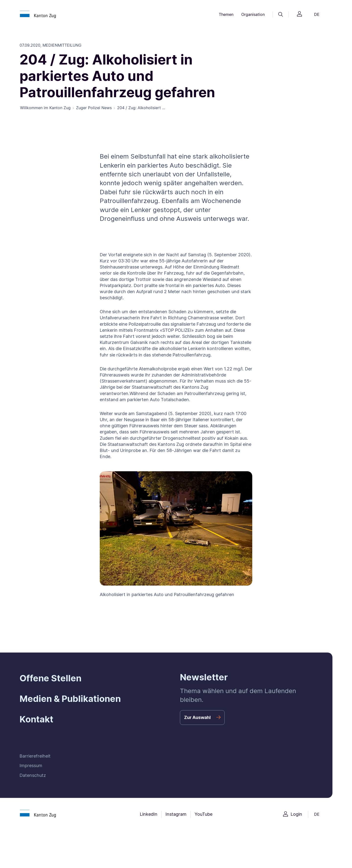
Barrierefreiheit (35, 756)
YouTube (203, 815)
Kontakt (36, 720)
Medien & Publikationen (70, 699)
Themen (226, 14)
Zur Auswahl (197, 718)
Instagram (176, 815)
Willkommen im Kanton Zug (45, 108)
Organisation (253, 14)
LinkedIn (149, 815)
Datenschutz (33, 776)
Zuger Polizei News (94, 108)
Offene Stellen (50, 679)
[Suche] (281, 14)
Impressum (31, 766)
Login (296, 815)
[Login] (299, 15)
